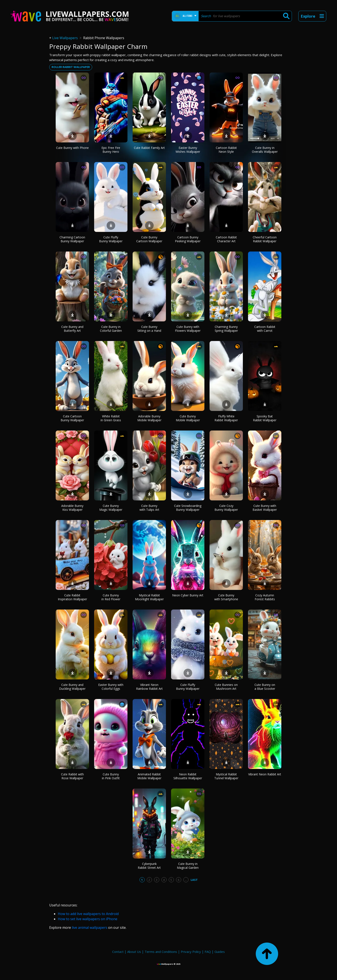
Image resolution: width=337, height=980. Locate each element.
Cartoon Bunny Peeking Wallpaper (188, 239)
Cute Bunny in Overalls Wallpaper (265, 150)
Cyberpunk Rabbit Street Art (149, 866)
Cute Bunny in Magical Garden (188, 866)
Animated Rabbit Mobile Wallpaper (149, 776)
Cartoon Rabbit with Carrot (265, 329)
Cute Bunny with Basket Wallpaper (265, 508)
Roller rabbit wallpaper (71, 67)
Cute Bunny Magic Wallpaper (111, 508)
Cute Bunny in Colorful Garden (111, 329)
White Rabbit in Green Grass (111, 418)
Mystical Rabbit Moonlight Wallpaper (149, 597)
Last (194, 880)
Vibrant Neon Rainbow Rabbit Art (149, 687)
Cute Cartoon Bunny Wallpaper (72, 418)
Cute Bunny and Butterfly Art (72, 329)
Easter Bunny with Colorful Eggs (111, 687)
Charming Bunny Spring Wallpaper (226, 329)
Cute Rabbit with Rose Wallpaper (72, 776)
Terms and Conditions (161, 952)
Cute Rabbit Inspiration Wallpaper (72, 597)
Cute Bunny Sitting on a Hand (149, 329)
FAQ (208, 952)
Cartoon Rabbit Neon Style (226, 150)
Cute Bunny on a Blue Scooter (265, 687)
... (186, 880)
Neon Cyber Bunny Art (188, 595)
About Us (134, 952)
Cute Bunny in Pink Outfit (111, 776)
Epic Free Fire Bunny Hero (111, 150)
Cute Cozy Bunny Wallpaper (226, 508)
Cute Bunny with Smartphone (226, 597)
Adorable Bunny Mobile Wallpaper (149, 418)
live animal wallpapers (90, 928)
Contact (118, 952)
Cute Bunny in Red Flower (111, 597)
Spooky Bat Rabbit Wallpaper (265, 418)
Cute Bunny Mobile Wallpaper (188, 418)
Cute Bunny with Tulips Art (149, 508)
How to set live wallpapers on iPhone (88, 919)
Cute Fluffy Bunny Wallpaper (111, 239)
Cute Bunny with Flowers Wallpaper (188, 329)
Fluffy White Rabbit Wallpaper (226, 418)
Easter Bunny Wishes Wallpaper (188, 150)
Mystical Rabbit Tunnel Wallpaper (226, 776)
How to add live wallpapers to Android (88, 914)
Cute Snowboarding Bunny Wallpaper (188, 508)
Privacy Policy (191, 952)
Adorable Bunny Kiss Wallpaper (72, 508)
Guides (220, 952)
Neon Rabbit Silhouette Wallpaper (188, 776)
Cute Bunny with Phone (72, 148)
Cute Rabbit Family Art (149, 148)
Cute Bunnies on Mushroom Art (226, 687)
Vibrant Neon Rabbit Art (265, 774)
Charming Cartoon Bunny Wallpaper (72, 239)
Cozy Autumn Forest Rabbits (265, 597)
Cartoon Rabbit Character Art (226, 239)
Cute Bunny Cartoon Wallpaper (149, 239)
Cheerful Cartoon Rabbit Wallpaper (265, 239)
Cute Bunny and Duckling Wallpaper (72, 687)
